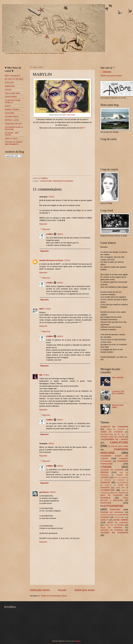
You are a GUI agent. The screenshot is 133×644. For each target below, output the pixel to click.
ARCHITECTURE (107, 434)
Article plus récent (40, 590)
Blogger (78, 641)
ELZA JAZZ (9, 83)
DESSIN (104, 472)
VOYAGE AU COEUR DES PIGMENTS (13, 143)
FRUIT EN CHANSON (121, 478)
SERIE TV (105, 520)
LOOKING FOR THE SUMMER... (119, 392)
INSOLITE (108, 485)
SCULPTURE (119, 517)
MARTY (8, 106)
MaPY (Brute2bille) (69, 115)
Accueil (62, 590)
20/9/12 (53, 492)
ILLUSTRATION (122, 483)
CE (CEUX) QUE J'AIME (118, 446)
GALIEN (8, 90)
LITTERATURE (108, 490)
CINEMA (106, 467)
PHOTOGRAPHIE (112, 506)
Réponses (46, 229)
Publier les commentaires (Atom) (54, 596)
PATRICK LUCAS (12, 120)
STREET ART (109, 525)
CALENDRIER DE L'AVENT (114, 439)
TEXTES (121, 525)
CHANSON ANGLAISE (114, 451)
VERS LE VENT (11, 139)
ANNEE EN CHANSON (115, 429)
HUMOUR (105, 482)
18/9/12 (60, 234)
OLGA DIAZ (10, 113)
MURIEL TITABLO (12, 110)
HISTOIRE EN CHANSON (114, 480)
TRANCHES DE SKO (13, 124)
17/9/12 (51, 197)
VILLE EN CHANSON (111, 528)
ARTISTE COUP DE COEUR (112, 437)
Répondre (43, 224)
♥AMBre (50, 234)
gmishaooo (44, 492)
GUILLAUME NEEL (13, 93)
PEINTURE (106, 503)
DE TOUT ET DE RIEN (14, 79)
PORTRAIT (115, 509)
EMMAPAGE (10, 86)
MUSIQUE (105, 498)
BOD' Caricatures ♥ (13, 76)
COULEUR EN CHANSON (112, 470)
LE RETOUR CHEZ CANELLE (13, 101)
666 (41, 375)
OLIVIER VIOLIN (12, 117)
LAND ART (120, 488)
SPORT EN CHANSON (118, 523)
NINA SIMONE (118, 378)
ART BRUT (121, 434)
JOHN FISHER (11, 97)
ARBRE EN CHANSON (112, 432)
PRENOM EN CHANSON (63, 181)
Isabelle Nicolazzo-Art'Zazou (51, 260)
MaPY (82, 128)
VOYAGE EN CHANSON (114, 533)
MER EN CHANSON (118, 493)
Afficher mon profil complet (111, 76)
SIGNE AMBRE (121, 520)
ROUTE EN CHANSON (108, 515)
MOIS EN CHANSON (111, 495)
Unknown (107, 72)
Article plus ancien (85, 590)
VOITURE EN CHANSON (112, 530)
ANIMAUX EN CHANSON (114, 427)
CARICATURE (46, 181)
